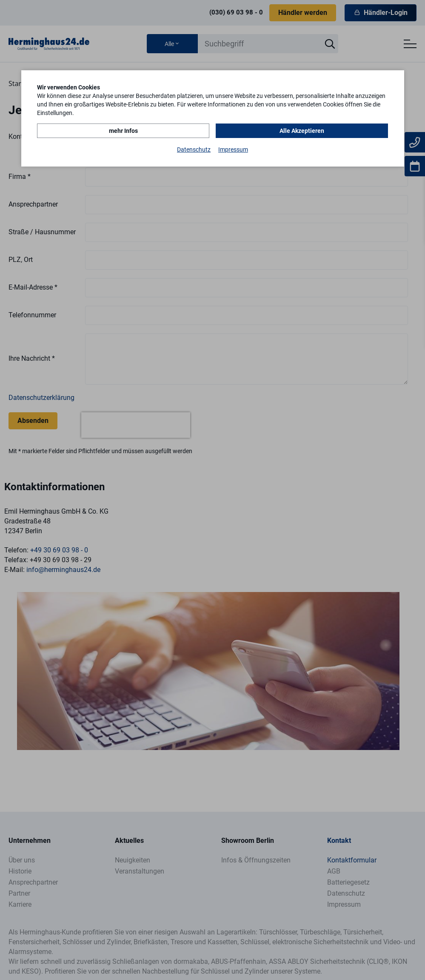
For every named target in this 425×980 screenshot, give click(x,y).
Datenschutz (194, 149)
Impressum (233, 149)
